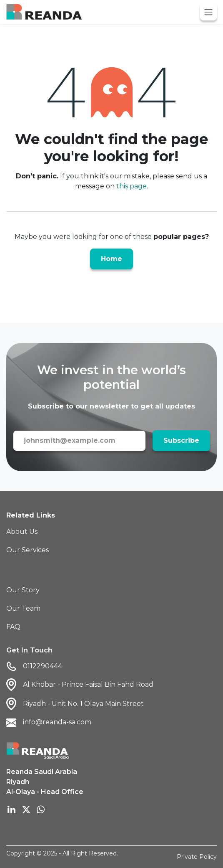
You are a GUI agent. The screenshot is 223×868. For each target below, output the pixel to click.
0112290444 (34, 666)
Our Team (23, 608)
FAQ (13, 627)
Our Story (23, 590)
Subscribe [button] (181, 440)
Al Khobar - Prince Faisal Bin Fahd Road (88, 684)
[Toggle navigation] (208, 12)
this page (132, 186)
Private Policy (197, 857)
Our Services (28, 550)
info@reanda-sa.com (49, 722)
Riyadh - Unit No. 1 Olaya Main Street (83, 704)
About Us (22, 532)
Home (111, 259)
